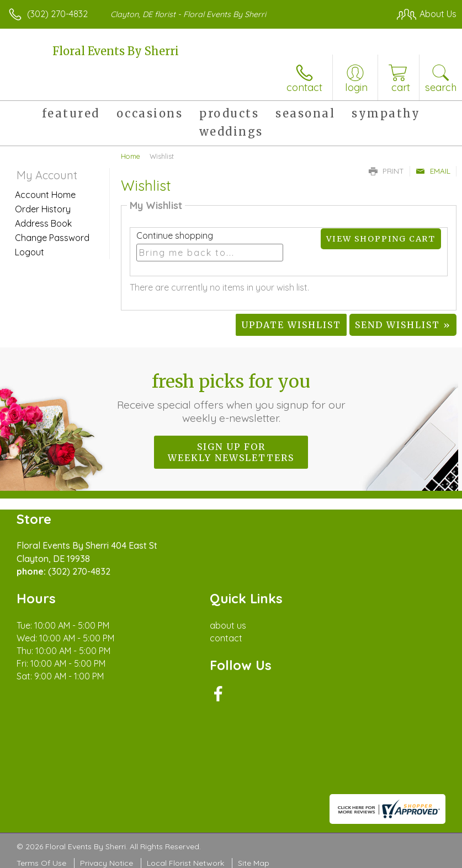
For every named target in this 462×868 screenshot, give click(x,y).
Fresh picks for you (231, 398)
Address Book (43, 223)
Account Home (45, 195)
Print (386, 171)
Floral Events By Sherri (116, 51)
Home (131, 156)
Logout (30, 252)
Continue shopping (175, 235)
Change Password (52, 238)
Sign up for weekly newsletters (231, 452)
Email (433, 171)
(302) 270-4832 (57, 14)
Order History (43, 209)
